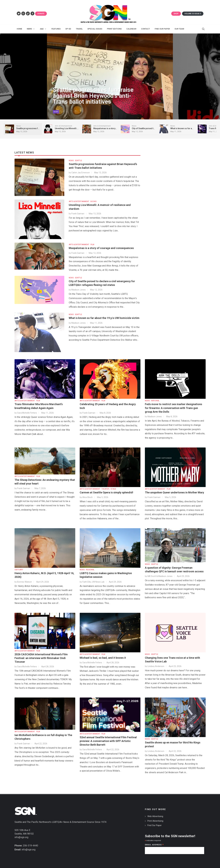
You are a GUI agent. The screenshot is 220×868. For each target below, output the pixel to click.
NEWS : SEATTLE (75, 161)
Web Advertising (155, 816)
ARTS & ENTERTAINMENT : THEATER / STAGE (98, 489)
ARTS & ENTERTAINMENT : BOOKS (83, 201)
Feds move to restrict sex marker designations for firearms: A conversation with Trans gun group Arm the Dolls (173, 408)
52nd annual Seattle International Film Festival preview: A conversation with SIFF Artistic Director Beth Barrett (108, 741)
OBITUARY (19, 570)
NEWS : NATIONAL (152, 401)
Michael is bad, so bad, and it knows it (103, 658)
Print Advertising (155, 821)
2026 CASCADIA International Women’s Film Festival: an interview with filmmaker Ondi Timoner (41, 658)
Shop (176, 14)
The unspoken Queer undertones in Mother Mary (174, 492)
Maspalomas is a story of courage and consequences (101, 248)
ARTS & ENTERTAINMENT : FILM (81, 245)
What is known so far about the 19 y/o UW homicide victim (104, 318)
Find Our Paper (155, 825)
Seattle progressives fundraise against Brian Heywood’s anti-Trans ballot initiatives (93, 97)
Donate (41, 14)
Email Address (154, 845)
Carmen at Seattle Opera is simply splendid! (106, 492)
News (56, 113)
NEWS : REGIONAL (87, 570)
